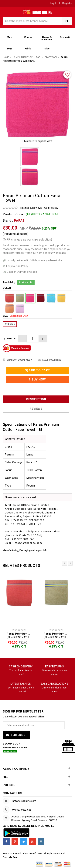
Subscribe (18, 735)
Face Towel (51, 57)
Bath (39, 57)
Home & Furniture (22, 57)
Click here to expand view (37, 141)
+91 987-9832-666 (22, 810)
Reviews (36, 409)
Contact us (12, 793)
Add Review (51, 208)
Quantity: (9, 339)
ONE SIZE (10, 324)
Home (6, 57)
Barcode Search (12, 857)
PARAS (19, 221)
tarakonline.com (25, 854)
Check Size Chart (19, 316)
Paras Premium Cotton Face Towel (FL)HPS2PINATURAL (20, 636)
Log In (54, 3)
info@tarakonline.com (24, 801)
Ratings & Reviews (31, 208)
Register (67, 3)
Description (36, 399)
